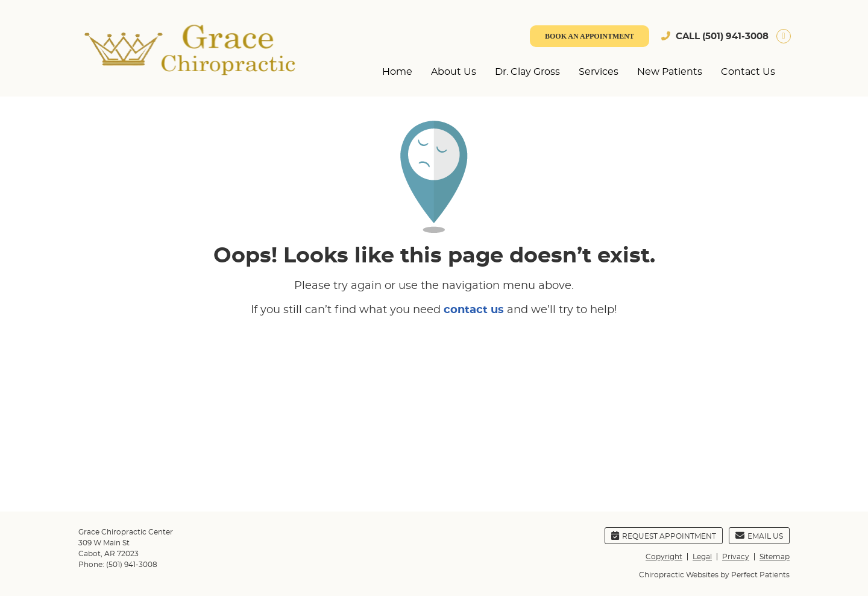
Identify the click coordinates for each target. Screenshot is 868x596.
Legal (702, 557)
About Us (454, 72)
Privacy (736, 557)
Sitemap (775, 557)
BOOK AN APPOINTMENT (590, 36)
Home (397, 72)
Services (599, 72)
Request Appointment (664, 535)
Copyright (664, 557)
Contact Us (748, 72)
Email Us (759, 535)
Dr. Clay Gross (527, 72)
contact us (474, 310)
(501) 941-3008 (735, 36)
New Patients (670, 72)
